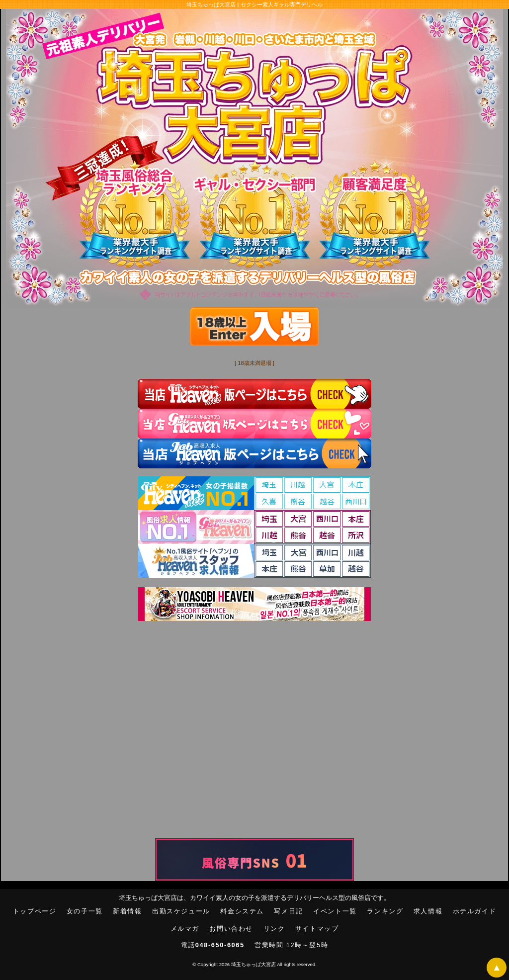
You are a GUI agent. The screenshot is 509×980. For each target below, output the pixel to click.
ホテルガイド (475, 911)
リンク (274, 929)
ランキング (385, 911)
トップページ (35, 911)
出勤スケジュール (181, 911)
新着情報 (127, 911)
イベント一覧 (335, 911)
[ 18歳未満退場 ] (254, 363)
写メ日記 (288, 911)
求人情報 (428, 911)
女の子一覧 (85, 911)
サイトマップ (317, 929)
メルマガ (185, 929)
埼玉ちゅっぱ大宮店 (254, 964)
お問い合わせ (231, 929)
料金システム (242, 911)
